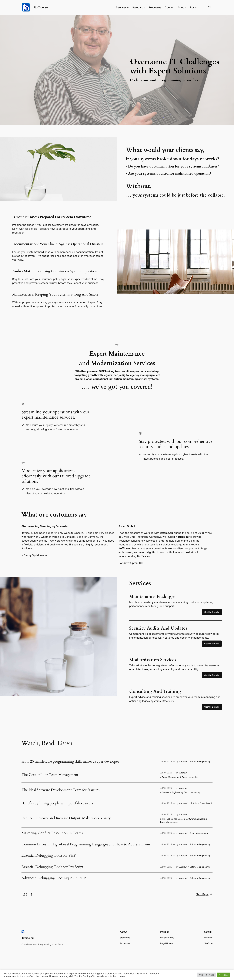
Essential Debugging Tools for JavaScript (52, 867)
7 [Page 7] (32, 894)
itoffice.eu (41, 7)
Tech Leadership (190, 777)
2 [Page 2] (24, 894)
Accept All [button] (224, 975)
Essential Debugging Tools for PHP (49, 856)
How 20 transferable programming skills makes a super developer (70, 762)
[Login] (202, 8)
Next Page (204, 894)
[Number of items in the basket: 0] (209, 7)
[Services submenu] (128, 7)
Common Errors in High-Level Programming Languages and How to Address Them (86, 844)
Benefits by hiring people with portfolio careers (57, 803)
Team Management (171, 777)
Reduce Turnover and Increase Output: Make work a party (66, 818)
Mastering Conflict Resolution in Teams (52, 833)
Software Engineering (200, 761)
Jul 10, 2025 (166, 761)
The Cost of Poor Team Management (50, 775)
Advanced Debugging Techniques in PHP (54, 878)
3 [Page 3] (26, 894)
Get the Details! (212, 612)
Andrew (183, 761)
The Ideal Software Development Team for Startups (61, 790)
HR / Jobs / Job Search (201, 803)
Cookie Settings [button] (207, 975)
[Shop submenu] (186, 7)
